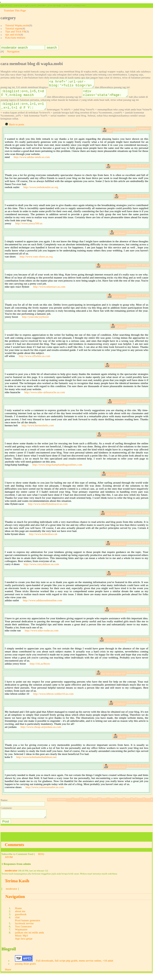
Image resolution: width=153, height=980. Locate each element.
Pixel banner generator (28, 926)
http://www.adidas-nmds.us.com (32, 162)
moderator (11, 876)
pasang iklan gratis (25, 970)
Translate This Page (15, 10)
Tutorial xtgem (14, 28)
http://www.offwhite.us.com (34, 361)
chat (17, 923)
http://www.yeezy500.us (29, 228)
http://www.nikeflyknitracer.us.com (48, 508)
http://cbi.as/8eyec (40, 668)
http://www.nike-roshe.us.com (41, 635)
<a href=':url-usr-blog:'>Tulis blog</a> (74, 84)
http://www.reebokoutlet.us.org (41, 192)
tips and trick (13, 34)
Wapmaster (21, 935)
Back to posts (17, 129)
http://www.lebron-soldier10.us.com (53, 698)
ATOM (9, 863)
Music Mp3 (21, 942)
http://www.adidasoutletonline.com (42, 605)
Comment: (6, 812)
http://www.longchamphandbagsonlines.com (57, 469)
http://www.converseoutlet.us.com (45, 792)
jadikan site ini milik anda (29, 938)
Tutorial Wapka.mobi (17, 25)
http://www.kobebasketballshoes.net (36, 762)
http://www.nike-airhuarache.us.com (45, 397)
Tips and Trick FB (15, 31)
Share (8, 975)
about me (20, 917)
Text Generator (23, 932)
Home (18, 914)
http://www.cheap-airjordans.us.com (41, 731)
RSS (41, 860)
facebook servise (24, 929)
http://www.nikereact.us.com (49, 291)
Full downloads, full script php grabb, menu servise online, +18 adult (75, 967)
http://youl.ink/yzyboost (35, 321)
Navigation (13, 51)
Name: (4, 805)
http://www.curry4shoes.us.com (41, 569)
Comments (14, 851)
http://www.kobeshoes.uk (43, 538)
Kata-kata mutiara (15, 37)
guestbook (21, 920)
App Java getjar (24, 945)
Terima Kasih (17, 887)
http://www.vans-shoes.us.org (36, 261)
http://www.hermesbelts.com (38, 430)
